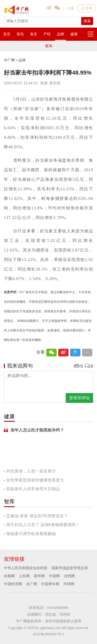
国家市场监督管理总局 (70, 568)
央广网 (32, 584)
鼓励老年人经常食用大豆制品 (33, 489)
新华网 (39, 576)
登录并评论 (79, 398)
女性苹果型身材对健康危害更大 (35, 480)
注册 (70, 8)
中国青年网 (50, 584)
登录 (87, 8)
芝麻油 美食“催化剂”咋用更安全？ (37, 516)
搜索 (87, 21)
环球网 (69, 584)
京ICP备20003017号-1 (48, 634)
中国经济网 (13, 584)
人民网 (24, 576)
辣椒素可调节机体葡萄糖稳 (31, 534)
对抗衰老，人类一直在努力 (31, 471)
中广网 (9, 60)
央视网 (9, 576)
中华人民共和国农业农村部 (26, 568)
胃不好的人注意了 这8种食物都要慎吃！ (43, 525)
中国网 (54, 576)
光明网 (69, 576)
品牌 (22, 60)
